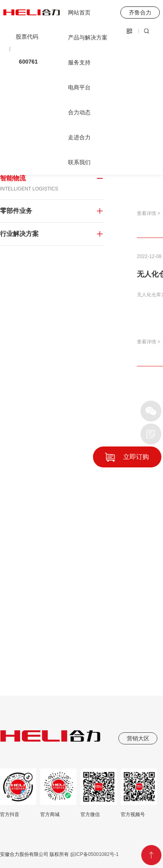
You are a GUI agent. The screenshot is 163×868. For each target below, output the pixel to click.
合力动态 (79, 112)
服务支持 (79, 62)
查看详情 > (149, 213)
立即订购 (136, 457)
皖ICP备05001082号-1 (94, 854)
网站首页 (79, 12)
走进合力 (79, 137)
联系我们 (79, 162)
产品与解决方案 (88, 37)
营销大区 (138, 738)
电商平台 (79, 87)
